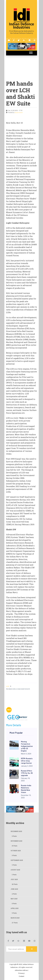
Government (19, 112)
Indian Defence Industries (22, 26)
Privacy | (21, 973)
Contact (21, 976)
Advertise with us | (21, 970)
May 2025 (14, 899)
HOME (8, 686)
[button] (31, 52)
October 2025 (16, 851)
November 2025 (16, 841)
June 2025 (14, 889)
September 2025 (17, 860)
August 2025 (15, 870)
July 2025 (14, 879)
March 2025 (15, 918)
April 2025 (15, 908)
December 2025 (16, 831)
